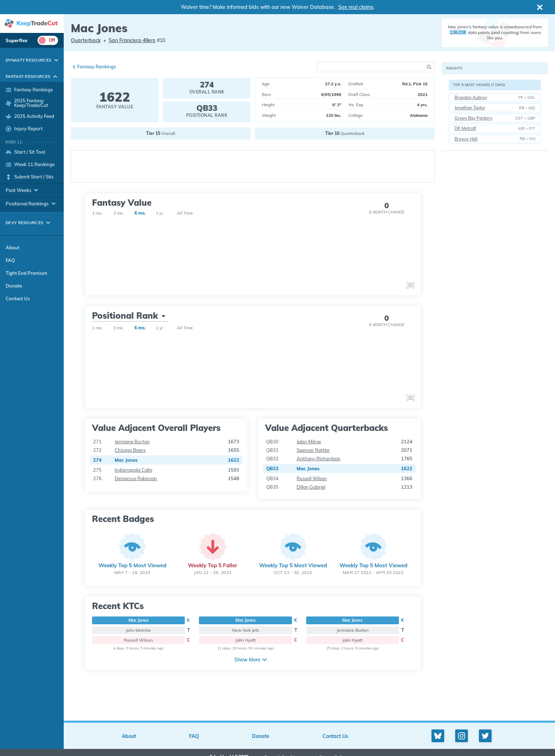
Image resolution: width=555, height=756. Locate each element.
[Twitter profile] (485, 736)
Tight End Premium (27, 273)
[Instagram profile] (462, 736)
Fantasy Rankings (96, 67)
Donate (14, 286)
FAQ (10, 260)
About (13, 248)
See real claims (356, 7)
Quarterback (86, 40)
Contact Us (18, 299)
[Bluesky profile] (438, 736)
